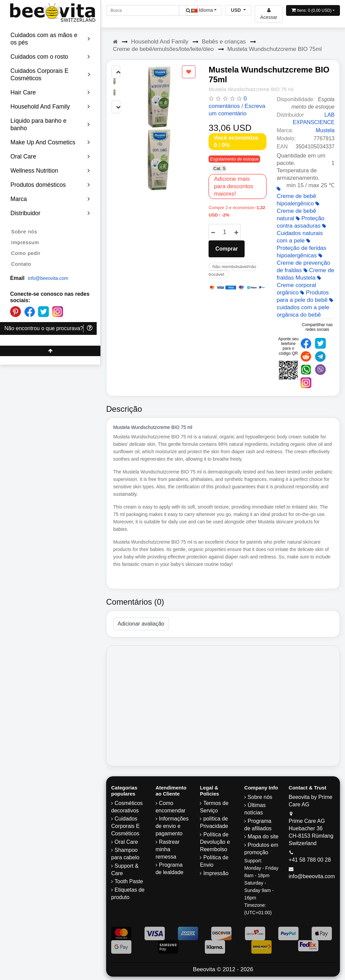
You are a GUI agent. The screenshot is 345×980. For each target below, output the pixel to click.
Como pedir (26, 253)
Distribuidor (50, 213)
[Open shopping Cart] (313, 10)
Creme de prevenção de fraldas (303, 263)
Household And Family (160, 42)
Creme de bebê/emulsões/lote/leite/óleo (163, 49)
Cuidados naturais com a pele (301, 234)
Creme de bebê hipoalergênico (296, 197)
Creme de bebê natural (298, 211)
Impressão (216, 873)
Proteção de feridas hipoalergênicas (301, 249)
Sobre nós (24, 232)
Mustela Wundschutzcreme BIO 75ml (275, 49)
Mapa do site (263, 837)
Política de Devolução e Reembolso (215, 842)
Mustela (325, 130)
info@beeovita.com (48, 278)
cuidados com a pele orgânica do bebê (305, 308)
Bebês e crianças (224, 42)
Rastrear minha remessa (168, 849)
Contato (21, 264)
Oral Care (126, 842)
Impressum (25, 242)
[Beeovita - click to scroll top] (50, 351)
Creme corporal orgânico (299, 286)
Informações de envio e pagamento (172, 826)
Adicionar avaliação (141, 624)
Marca (50, 199)
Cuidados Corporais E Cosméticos (125, 826)
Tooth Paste (129, 881)
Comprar (227, 249)
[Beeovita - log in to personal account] (269, 14)
